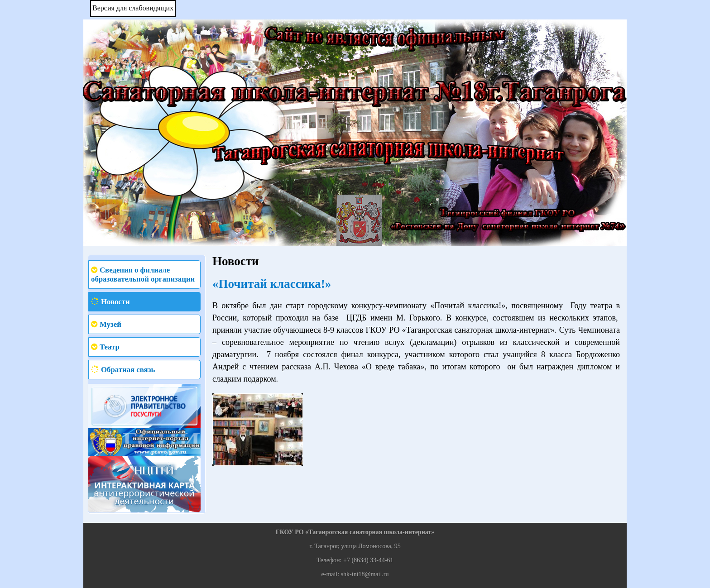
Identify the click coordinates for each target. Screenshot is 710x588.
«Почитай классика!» (272, 284)
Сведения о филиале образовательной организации (143, 275)
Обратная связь (128, 370)
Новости (115, 302)
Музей (110, 324)
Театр (110, 347)
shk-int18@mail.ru (365, 574)
